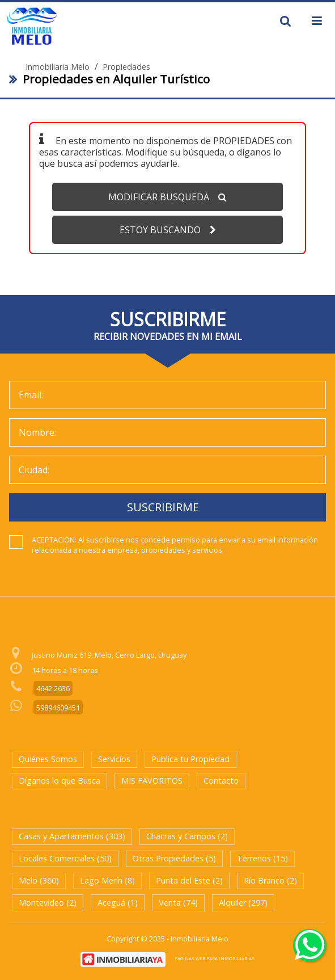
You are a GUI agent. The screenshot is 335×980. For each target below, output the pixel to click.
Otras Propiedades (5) (174, 858)
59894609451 (58, 708)
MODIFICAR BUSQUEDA (167, 197)
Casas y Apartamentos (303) (72, 836)
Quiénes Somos (48, 759)
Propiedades (126, 67)
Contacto (221, 781)
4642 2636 (53, 688)
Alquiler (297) (243, 903)
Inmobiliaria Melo (58, 67)
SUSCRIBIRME (163, 507)
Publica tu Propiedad (190, 759)
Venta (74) (178, 903)
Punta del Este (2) (189, 880)
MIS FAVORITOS (152, 781)
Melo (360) (39, 880)
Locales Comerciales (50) (65, 858)
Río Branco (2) (270, 880)
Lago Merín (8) (107, 880)
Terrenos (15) (262, 858)
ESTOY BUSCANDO (168, 230)
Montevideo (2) (48, 903)
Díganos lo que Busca (60, 781)
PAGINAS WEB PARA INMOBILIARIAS (215, 958)
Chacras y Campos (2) (187, 836)
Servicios (114, 759)
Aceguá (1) (118, 903)
